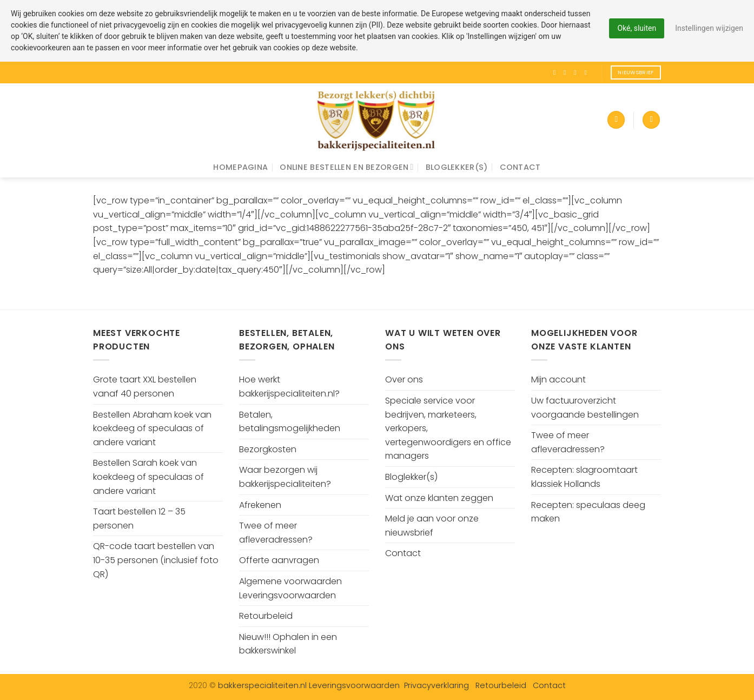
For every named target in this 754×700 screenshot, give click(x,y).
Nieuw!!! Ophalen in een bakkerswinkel (288, 644)
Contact (520, 167)
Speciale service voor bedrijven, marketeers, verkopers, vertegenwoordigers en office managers (448, 428)
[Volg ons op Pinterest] (587, 72)
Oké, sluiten (637, 28)
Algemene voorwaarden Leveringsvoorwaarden (290, 588)
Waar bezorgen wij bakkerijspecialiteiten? (285, 477)
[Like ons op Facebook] (557, 72)
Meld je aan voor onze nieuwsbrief (432, 526)
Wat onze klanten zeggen (439, 498)
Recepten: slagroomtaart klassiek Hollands (584, 477)
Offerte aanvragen (279, 560)
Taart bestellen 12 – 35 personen (139, 519)
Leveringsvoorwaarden (354, 685)
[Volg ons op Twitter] (577, 72)
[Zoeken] (651, 120)
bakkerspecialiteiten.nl (263, 685)
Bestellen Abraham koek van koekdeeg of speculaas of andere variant (152, 428)
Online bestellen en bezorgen (346, 167)
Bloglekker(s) (457, 167)
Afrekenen (260, 505)
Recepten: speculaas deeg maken (588, 512)
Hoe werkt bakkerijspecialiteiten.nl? (289, 387)
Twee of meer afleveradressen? (276, 533)
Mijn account (558, 379)
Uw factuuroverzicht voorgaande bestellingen (585, 408)
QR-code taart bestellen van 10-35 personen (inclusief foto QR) (156, 560)
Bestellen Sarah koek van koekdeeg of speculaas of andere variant (148, 477)
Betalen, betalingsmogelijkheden (290, 422)
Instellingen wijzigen (709, 28)
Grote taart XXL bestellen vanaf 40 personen (145, 387)
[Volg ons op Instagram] (567, 72)
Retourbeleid (266, 616)
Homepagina (240, 167)
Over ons (404, 379)
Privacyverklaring (436, 685)
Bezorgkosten (268, 449)
